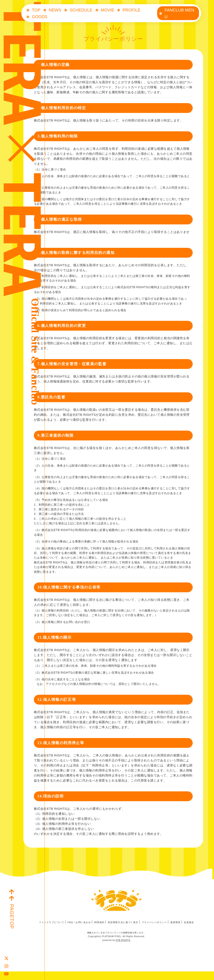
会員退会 (194, 931)
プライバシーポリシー (157, 931)
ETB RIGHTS (123, 949)
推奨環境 (180, 931)
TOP (36, 10)
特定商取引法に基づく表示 (124, 931)
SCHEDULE (81, 10)
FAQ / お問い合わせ (76, 931)
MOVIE (107, 10)
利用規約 (98, 931)
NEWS (55, 10)
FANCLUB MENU (179, 13)
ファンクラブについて (47, 931)
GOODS (39, 17)
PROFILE (131, 10)
